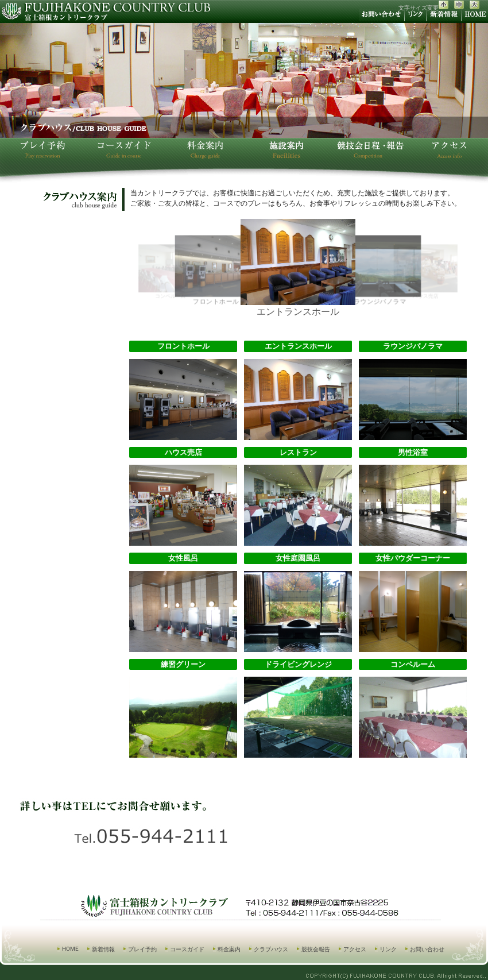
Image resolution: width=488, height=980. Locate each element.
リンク (388, 949)
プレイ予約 (142, 949)
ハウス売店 (426, 271)
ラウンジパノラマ (380, 271)
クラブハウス (271, 949)
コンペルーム (170, 271)
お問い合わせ (427, 949)
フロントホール (216, 271)
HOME (70, 949)
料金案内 (229, 949)
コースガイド (187, 949)
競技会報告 (316, 949)
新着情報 (103, 949)
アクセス (355, 949)
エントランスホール (298, 268)
